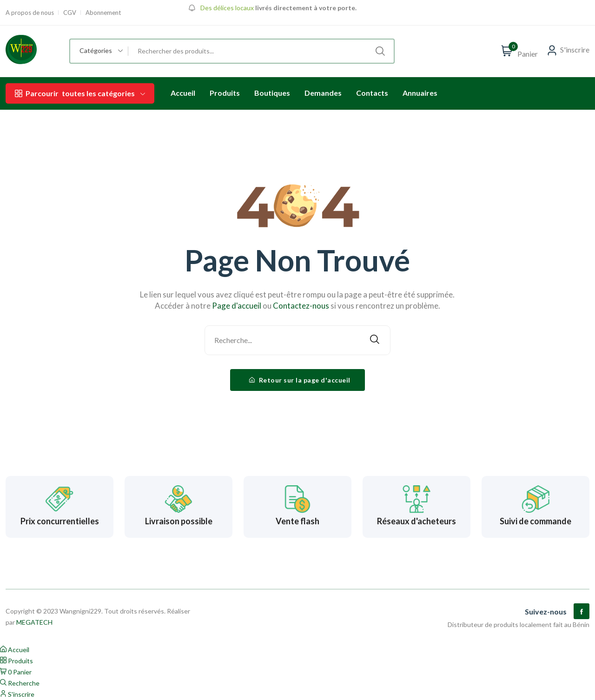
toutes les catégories (80, 93)
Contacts (372, 93)
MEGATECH (34, 622)
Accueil (183, 93)
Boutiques (272, 93)
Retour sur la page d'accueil (300, 380)
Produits (225, 93)
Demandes (323, 93)
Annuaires (420, 93)
